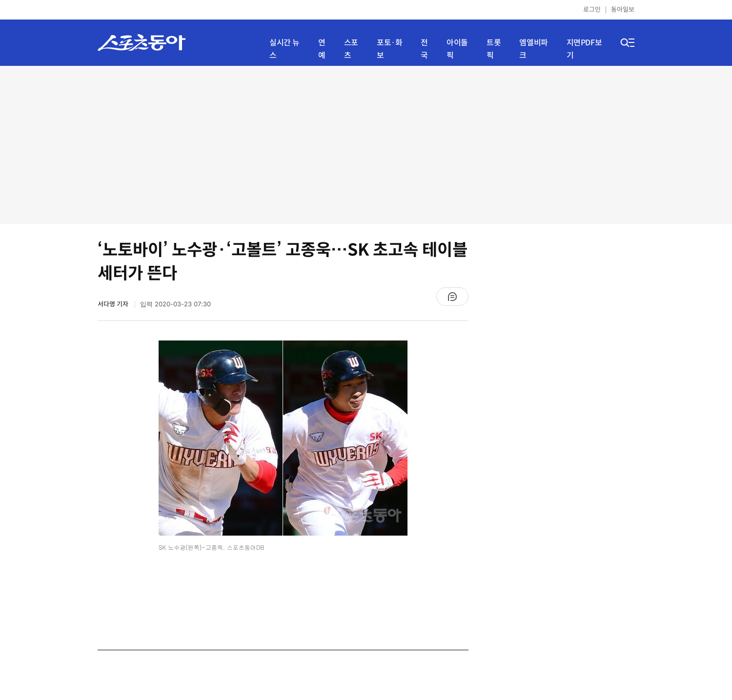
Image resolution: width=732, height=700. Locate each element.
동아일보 (623, 10)
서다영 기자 (114, 304)
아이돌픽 (457, 49)
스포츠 (351, 49)
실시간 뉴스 (285, 49)
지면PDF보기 (584, 49)
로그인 (592, 10)
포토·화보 (389, 49)
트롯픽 (494, 49)
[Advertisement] (366, 144)
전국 (424, 49)
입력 (175, 304)
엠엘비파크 (533, 49)
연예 (322, 49)
